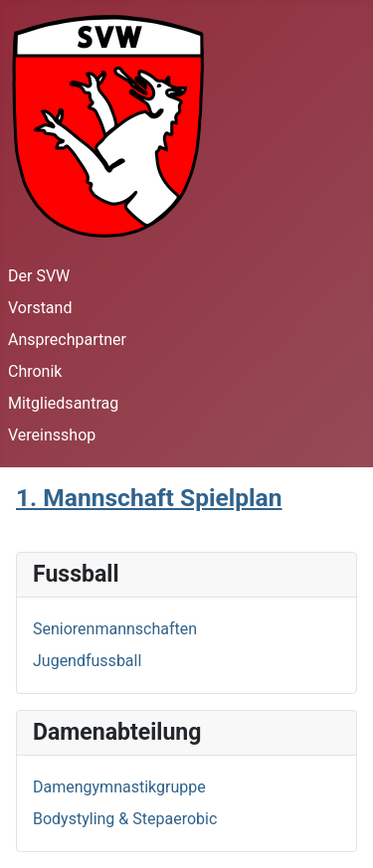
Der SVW (39, 276)
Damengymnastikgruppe (119, 787)
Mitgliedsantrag (63, 403)
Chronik (35, 371)
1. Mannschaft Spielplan (149, 498)
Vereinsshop (52, 435)
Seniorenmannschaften (115, 629)
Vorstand (40, 308)
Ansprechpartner (67, 340)
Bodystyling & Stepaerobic (125, 819)
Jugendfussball (87, 661)
